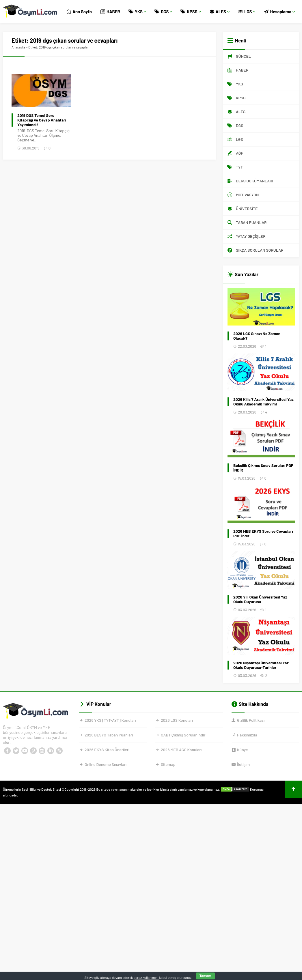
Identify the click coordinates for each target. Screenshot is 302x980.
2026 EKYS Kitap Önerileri (107, 750)
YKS (137, 12)
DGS (163, 12)
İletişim (243, 764)
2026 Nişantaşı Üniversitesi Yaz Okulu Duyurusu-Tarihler (261, 665)
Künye (242, 750)
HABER (110, 12)
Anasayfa (18, 47)
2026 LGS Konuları (177, 720)
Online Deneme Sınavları (106, 764)
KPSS (191, 12)
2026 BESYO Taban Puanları (109, 735)
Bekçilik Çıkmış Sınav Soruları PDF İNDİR (263, 468)
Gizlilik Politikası (251, 720)
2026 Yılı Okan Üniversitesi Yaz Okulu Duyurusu (260, 599)
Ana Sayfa (79, 12)
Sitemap (168, 764)
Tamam (205, 976)
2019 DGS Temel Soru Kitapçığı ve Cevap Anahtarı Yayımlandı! (42, 120)
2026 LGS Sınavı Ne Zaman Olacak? (257, 336)
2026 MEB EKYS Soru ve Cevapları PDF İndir (263, 534)
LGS (247, 12)
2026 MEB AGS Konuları (181, 750)
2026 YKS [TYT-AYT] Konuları (110, 720)
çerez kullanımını (146, 977)
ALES (220, 12)
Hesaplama (279, 12)
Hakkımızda (247, 735)
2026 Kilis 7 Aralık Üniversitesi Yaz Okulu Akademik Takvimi (263, 402)
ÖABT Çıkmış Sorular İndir (183, 735)
